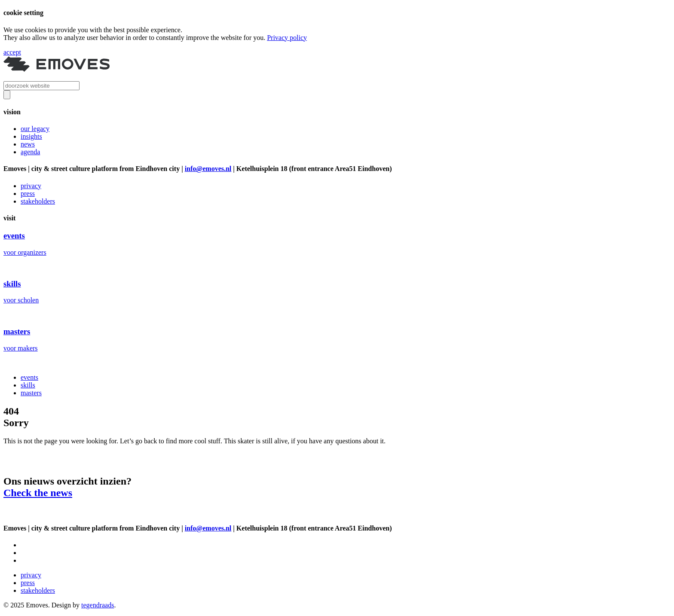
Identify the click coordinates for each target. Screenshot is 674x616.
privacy (31, 186)
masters (31, 393)
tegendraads (98, 605)
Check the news (38, 493)
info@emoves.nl (208, 169)
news (28, 144)
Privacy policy (287, 38)
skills (28, 385)
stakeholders (38, 201)
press (28, 194)
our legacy (35, 129)
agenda (30, 152)
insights (31, 136)
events (29, 377)
